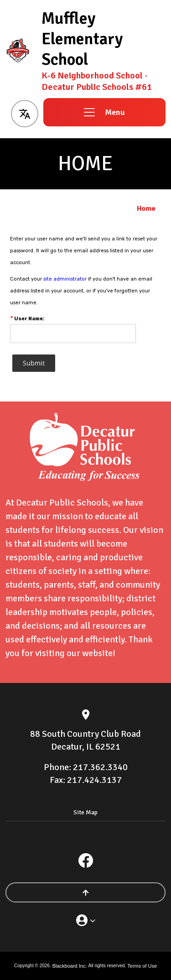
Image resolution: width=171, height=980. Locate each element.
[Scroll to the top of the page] (85, 892)
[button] (24, 112)
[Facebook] (86, 860)
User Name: (27, 319)
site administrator (65, 279)
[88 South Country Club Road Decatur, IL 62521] (85, 740)
